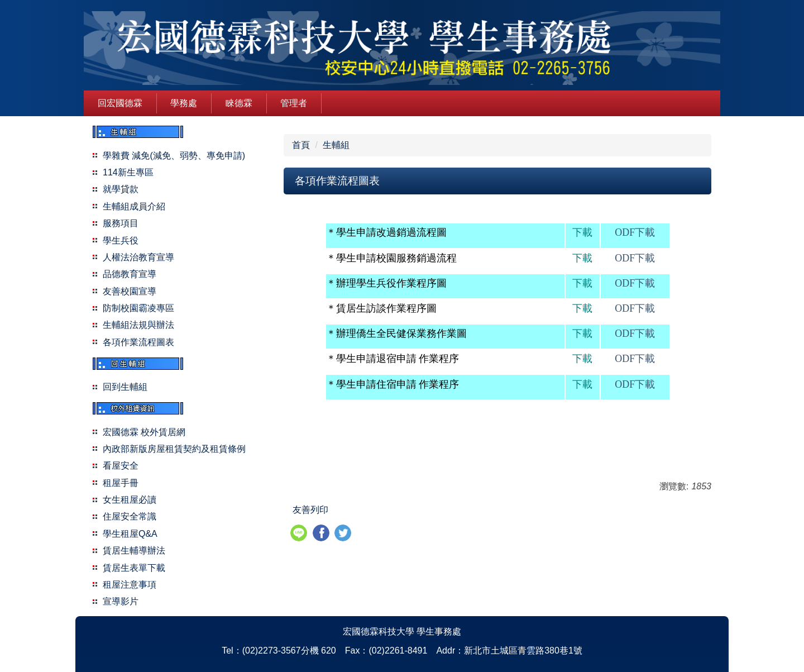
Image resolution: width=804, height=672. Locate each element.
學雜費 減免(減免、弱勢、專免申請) (174, 156)
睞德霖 (239, 103)
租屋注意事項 (130, 585)
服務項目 (121, 223)
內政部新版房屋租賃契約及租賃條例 (174, 449)
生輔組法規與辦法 (138, 325)
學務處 (184, 103)
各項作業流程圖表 (138, 342)
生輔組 (336, 145)
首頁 (301, 145)
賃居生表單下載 (134, 568)
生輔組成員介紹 (134, 206)
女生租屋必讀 (130, 500)
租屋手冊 (121, 483)
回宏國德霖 (120, 103)
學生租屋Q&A (130, 534)
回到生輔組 (125, 387)
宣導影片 (121, 601)
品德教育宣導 (130, 274)
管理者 (294, 103)
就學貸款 (121, 189)
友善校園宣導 (130, 291)
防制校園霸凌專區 (138, 308)
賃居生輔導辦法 (134, 551)
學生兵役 (121, 240)
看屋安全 (121, 466)
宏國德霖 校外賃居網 (144, 432)
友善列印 (310, 510)
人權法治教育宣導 (138, 257)
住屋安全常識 (130, 516)
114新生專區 (128, 172)
